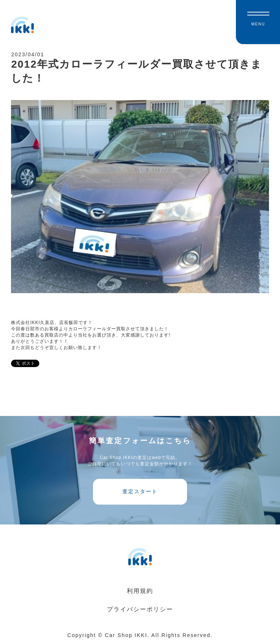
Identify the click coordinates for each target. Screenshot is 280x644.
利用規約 (140, 591)
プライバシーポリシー (140, 609)
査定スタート (140, 491)
